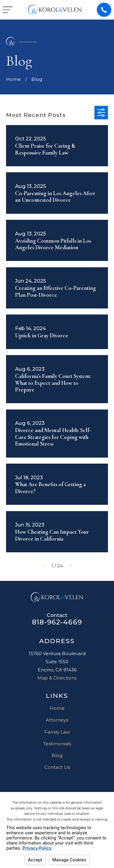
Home (57, 708)
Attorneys (57, 720)
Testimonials (57, 744)
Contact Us (57, 767)
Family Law (57, 732)
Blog (57, 755)
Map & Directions (57, 678)
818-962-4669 (57, 622)
